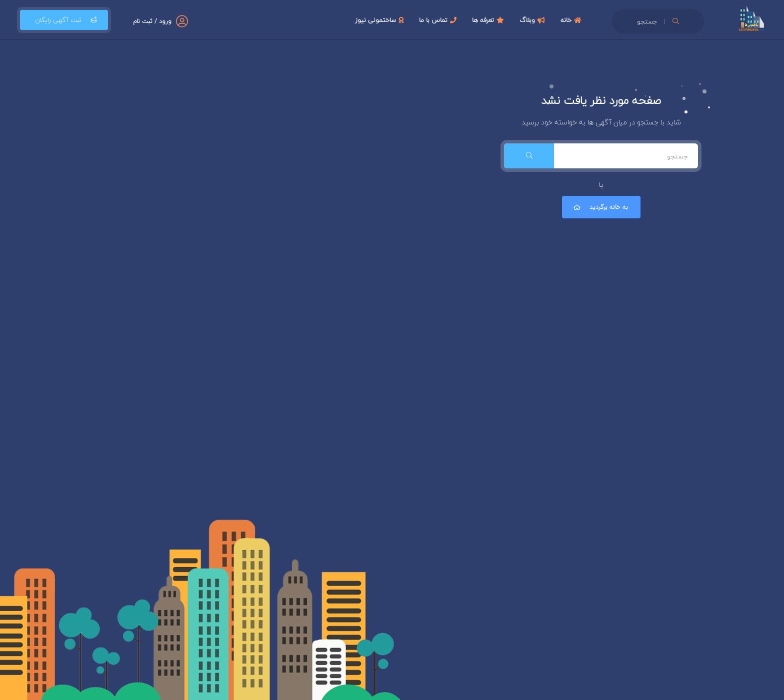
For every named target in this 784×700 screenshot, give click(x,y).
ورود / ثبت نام (152, 21)
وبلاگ (533, 20)
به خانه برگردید (600, 207)
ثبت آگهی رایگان (64, 20)
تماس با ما (439, 20)
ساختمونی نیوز (380, 20)
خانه (572, 20)
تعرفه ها (489, 20)
